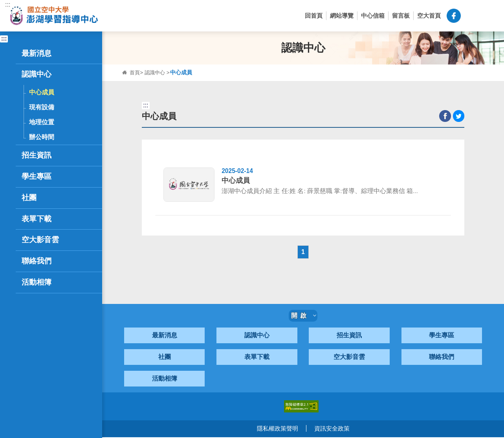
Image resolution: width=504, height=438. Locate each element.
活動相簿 (165, 380)
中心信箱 (373, 16)
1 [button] (303, 253)
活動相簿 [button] (37, 282)
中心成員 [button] (42, 92)
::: (8, 5)
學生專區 (442, 336)
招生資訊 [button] (44, 155)
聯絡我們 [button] (44, 261)
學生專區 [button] (44, 177)
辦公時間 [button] (42, 137)
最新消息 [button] (44, 53)
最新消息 (165, 336)
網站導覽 (342, 16)
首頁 (135, 73)
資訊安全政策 (332, 430)
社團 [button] (44, 198)
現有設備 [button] (42, 107)
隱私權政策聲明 (278, 430)
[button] (470, 16)
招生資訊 (349, 336)
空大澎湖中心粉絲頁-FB (454, 16)
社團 (165, 358)
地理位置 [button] (42, 122)
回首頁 (314, 16)
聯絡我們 (442, 358)
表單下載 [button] (37, 219)
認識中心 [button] (44, 74)
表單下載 (257, 358)
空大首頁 (429, 16)
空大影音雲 (349, 358)
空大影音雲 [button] (40, 240)
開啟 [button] (304, 317)
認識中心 (156, 73)
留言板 (401, 16)
